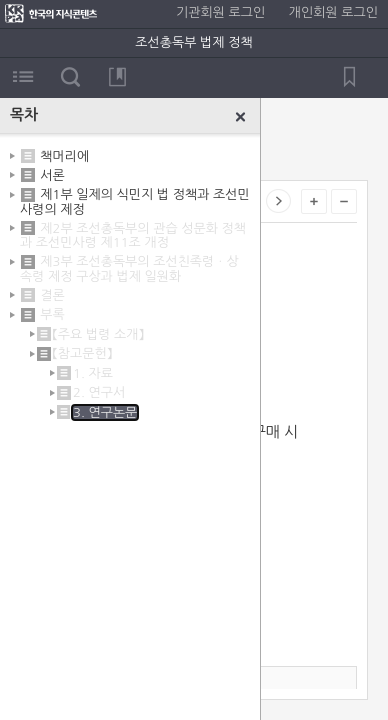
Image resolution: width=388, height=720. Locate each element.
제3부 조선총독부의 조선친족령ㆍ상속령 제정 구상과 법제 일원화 (129, 268)
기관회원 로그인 (220, 12)
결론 (52, 295)
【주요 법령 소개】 (98, 334)
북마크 (117, 77)
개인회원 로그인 (333, 12)
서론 (52, 175)
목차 (23, 77)
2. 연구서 (99, 392)
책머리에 (64, 155)
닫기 (241, 117)
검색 (70, 77)
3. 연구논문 (105, 412)
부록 (52, 314)
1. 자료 (93, 373)
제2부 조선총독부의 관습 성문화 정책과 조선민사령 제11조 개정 (133, 235)
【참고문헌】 (82, 353)
